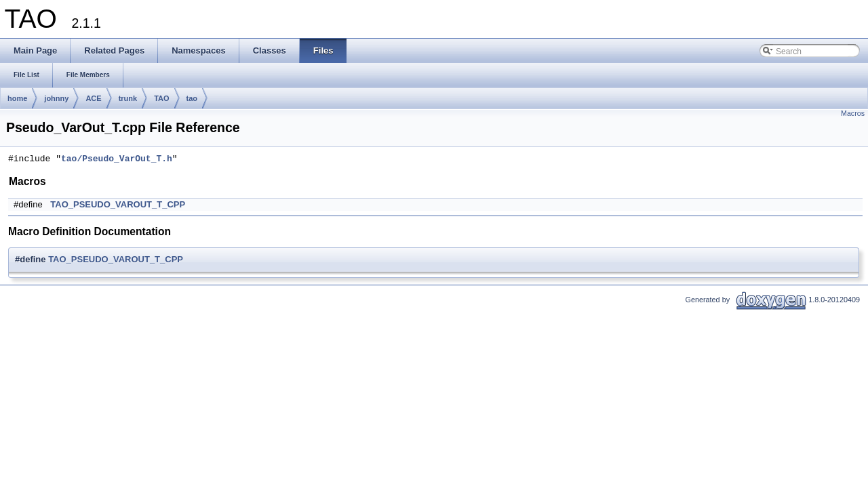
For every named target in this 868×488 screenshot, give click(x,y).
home (17, 98)
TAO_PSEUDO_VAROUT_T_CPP (118, 204)
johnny (56, 98)
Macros (853, 113)
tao (192, 98)
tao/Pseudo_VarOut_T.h (117, 159)
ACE (93, 98)
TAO (161, 98)
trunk (128, 98)
